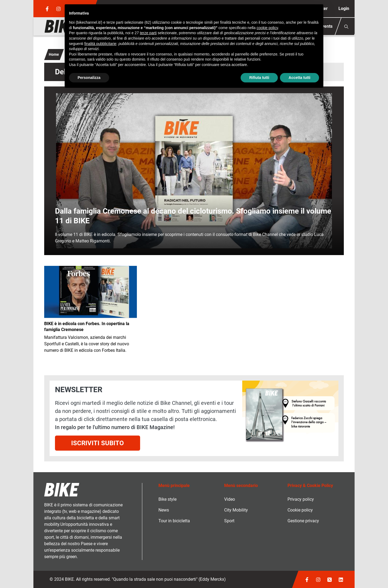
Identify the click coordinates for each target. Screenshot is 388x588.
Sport (229, 521)
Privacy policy (301, 499)
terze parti (148, 33)
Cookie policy (300, 510)
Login (344, 8)
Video (230, 499)
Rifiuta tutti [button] (259, 78)
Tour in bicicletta (174, 521)
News (164, 510)
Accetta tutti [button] (299, 78)
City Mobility (236, 510)
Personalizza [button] (89, 78)
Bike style (167, 499)
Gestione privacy (303, 521)
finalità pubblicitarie (100, 44)
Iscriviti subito (98, 443)
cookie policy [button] (267, 28)
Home (54, 54)
